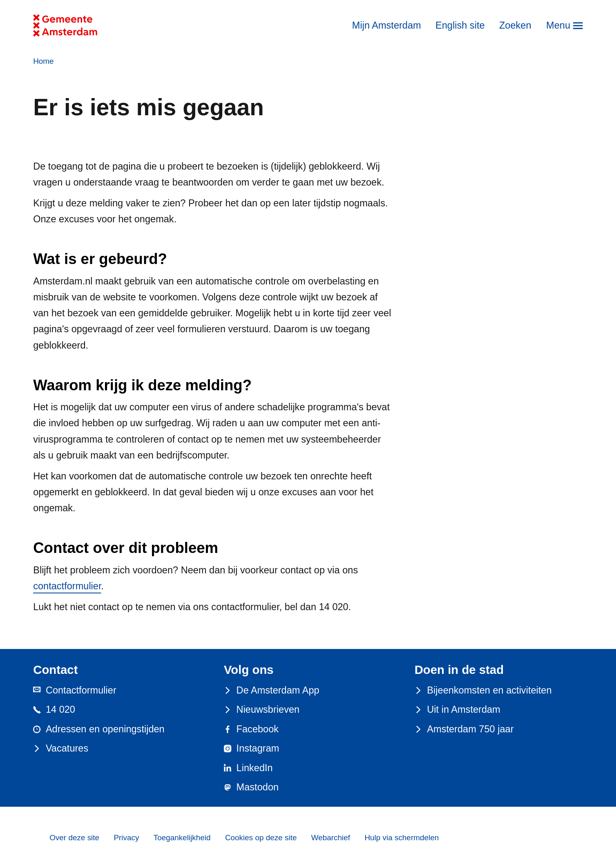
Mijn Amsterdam (387, 25)
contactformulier (67, 586)
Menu (558, 25)
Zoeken (515, 25)
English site (460, 25)
